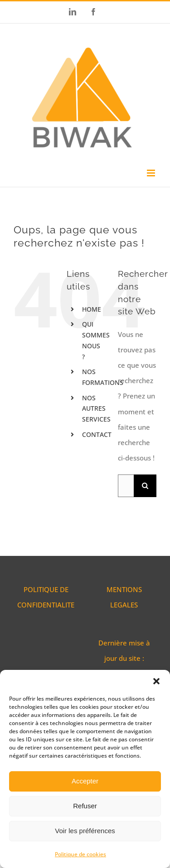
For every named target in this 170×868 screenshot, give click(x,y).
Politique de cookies (80, 854)
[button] (156, 681)
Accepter (85, 781)
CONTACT (97, 434)
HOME (92, 309)
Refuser (85, 806)
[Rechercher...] (126, 486)
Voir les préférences (85, 831)
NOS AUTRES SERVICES (96, 409)
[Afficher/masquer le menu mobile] (152, 173)
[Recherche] (145, 486)
